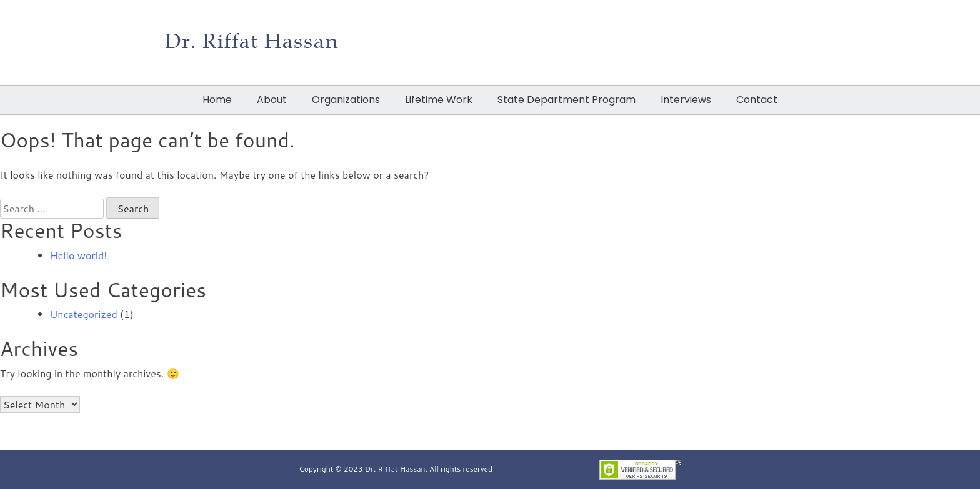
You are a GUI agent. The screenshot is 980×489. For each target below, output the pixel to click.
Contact (757, 100)
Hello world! (78, 255)
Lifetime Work (439, 100)
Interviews (686, 100)
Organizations (346, 100)
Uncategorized (84, 314)
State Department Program (567, 100)
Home (217, 100)
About (272, 100)
